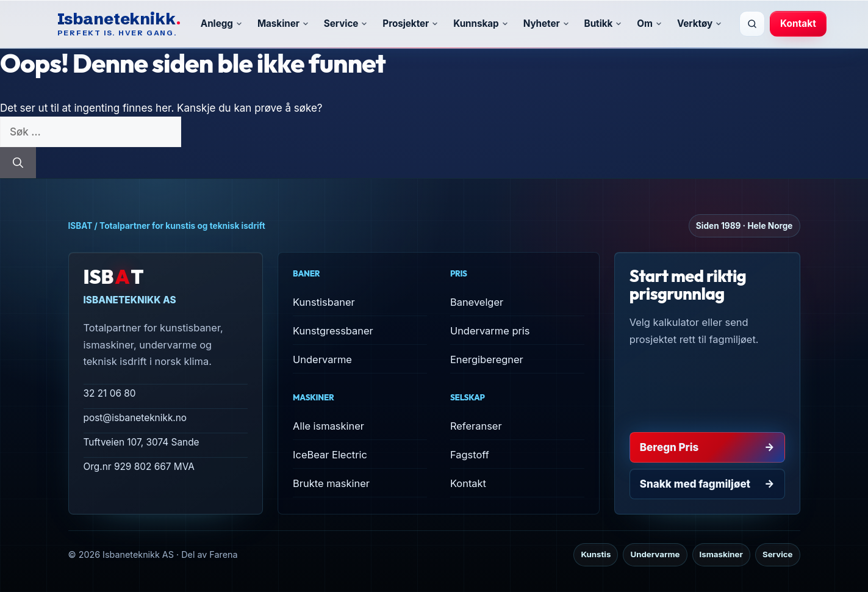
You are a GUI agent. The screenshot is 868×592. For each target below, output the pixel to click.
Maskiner (283, 23)
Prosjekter (411, 23)
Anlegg (222, 23)
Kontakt (798, 23)
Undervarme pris (490, 331)
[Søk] (752, 24)
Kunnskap (481, 23)
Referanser (476, 426)
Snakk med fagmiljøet (707, 484)
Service (346, 23)
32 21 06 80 (110, 393)
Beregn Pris (707, 447)
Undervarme (322, 359)
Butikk (604, 23)
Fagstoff (470, 455)
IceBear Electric (330, 455)
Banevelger (477, 302)
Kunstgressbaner (333, 331)
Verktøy (700, 23)
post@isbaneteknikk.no (135, 418)
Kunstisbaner (324, 302)
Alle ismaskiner (328, 426)
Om (650, 23)
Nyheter (547, 23)
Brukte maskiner (331, 483)
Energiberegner (487, 359)
